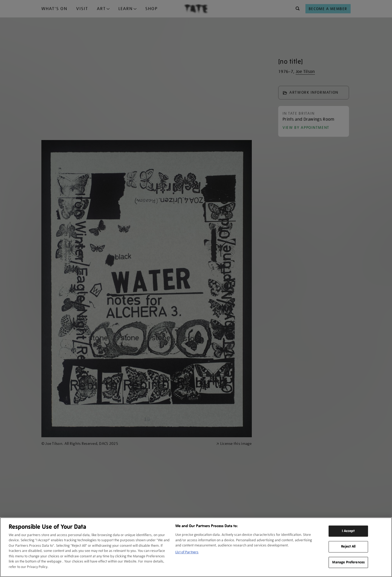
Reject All (348, 546)
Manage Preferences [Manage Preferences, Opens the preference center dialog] (348, 562)
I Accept (348, 531)
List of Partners (187, 552)
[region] (196, 547)
